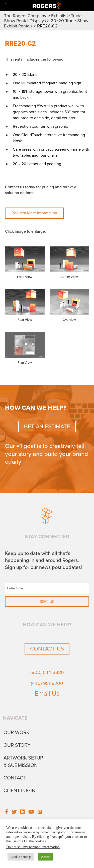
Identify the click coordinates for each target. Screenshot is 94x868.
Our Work (16, 733)
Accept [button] (46, 857)
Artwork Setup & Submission (23, 762)
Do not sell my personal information (33, 847)
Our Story (17, 745)
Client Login (19, 791)
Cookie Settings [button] (21, 857)
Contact (15, 778)
